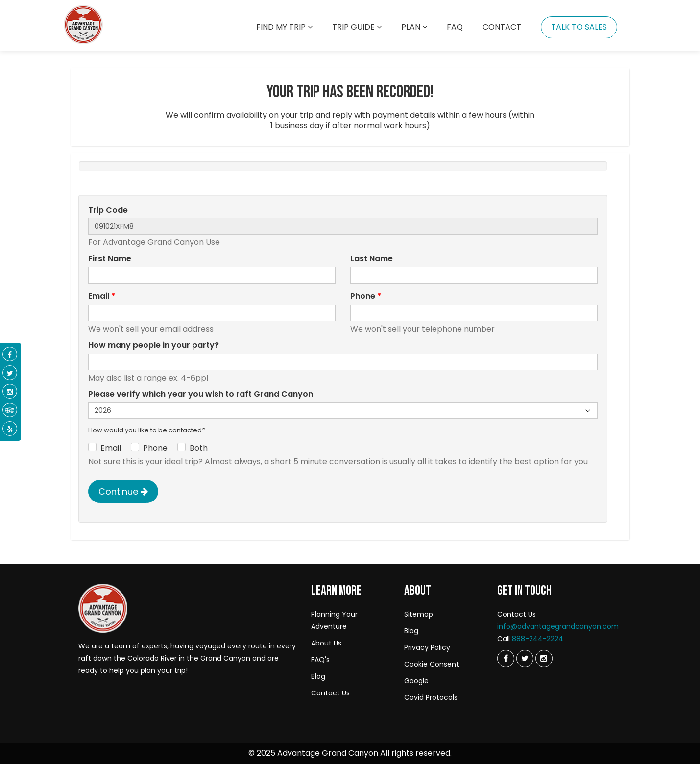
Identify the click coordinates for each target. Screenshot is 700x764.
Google (416, 681)
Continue (123, 491)
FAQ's (320, 660)
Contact (502, 27)
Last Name (372, 259)
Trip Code (108, 210)
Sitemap (419, 614)
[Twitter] (506, 658)
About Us (326, 643)
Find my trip (284, 27)
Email (102, 296)
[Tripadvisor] (10, 410)
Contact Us (330, 693)
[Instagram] (544, 658)
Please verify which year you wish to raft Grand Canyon (201, 394)
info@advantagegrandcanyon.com (558, 626)
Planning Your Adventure (334, 620)
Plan (414, 27)
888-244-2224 (538, 639)
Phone (366, 296)
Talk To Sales (579, 27)
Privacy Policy (427, 647)
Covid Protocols (431, 697)
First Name (110, 259)
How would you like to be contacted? (147, 430)
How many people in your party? (154, 345)
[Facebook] (10, 355)
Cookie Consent (432, 664)
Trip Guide (357, 27)
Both (199, 448)
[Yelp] (10, 429)
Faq (455, 27)
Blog (318, 676)
